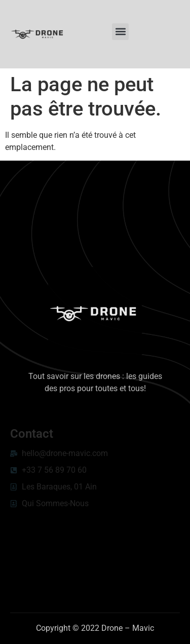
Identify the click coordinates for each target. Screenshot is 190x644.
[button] (120, 32)
